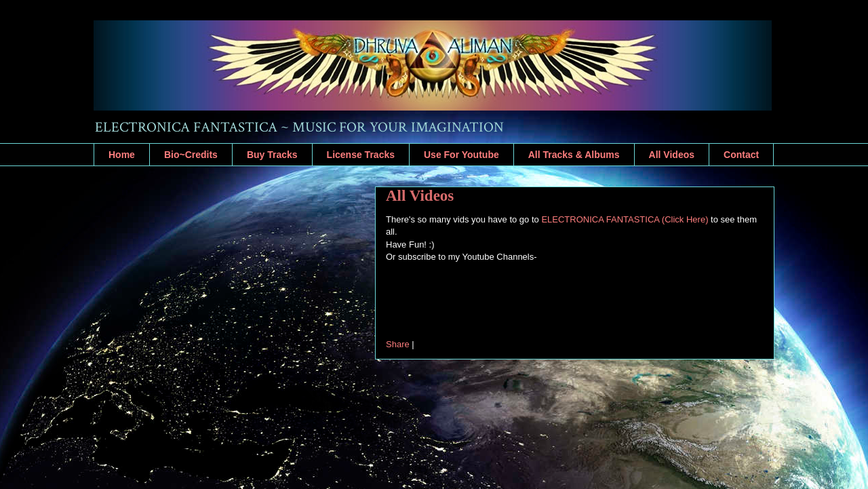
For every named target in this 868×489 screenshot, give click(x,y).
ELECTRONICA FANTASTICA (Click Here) (625, 219)
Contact (741, 155)
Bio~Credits (191, 155)
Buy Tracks (272, 155)
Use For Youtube (461, 155)
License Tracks (361, 155)
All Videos (672, 155)
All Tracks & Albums (574, 155)
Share (398, 344)
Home (122, 155)
